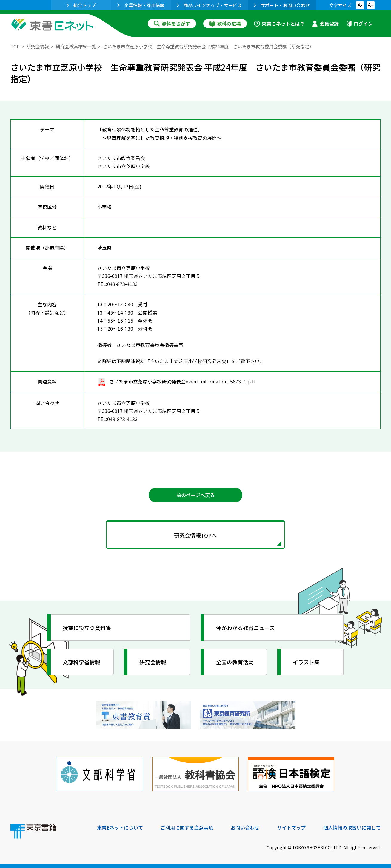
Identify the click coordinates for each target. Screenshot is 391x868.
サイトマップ (291, 827)
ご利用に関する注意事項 (187, 827)
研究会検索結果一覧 (76, 46)
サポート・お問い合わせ (282, 5)
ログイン (359, 24)
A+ (371, 5)
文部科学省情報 (81, 662)
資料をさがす (172, 24)
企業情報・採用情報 (141, 5)
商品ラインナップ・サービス (209, 5)
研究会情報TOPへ (195, 535)
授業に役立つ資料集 (87, 628)
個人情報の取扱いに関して (352, 827)
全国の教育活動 (235, 662)
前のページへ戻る (195, 495)
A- (360, 5)
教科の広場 (225, 24)
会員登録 (325, 24)
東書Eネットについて (120, 827)
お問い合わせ (245, 827)
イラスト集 (306, 662)
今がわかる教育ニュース (245, 628)
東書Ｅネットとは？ (279, 24)
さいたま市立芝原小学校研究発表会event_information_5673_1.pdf (176, 381)
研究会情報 (38, 46)
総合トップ (81, 5)
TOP (15, 46)
